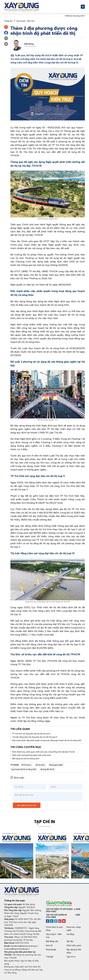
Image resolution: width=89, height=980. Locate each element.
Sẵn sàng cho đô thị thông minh (26, 759)
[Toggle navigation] (83, 7)
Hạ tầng (70, 934)
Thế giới (50, 957)
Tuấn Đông (29, 44)
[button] (85, 855)
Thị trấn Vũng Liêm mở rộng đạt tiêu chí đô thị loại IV (35, 737)
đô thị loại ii (40, 765)
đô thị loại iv (26, 765)
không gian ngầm (56, 765)
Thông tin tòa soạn (15, 901)
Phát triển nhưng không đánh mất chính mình (32, 755)
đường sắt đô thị (47, 769)
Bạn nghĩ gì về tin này (27, 805)
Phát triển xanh (74, 945)
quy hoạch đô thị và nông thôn (24, 769)
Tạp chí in (71, 957)
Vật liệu (70, 941)
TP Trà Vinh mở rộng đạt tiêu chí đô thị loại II (31, 734)
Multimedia (51, 950)
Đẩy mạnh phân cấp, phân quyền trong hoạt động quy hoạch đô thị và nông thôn (47, 740)
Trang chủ (8, 21)
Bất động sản (52, 941)
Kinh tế (49, 945)
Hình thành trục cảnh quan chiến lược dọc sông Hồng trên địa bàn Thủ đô (43, 752)
